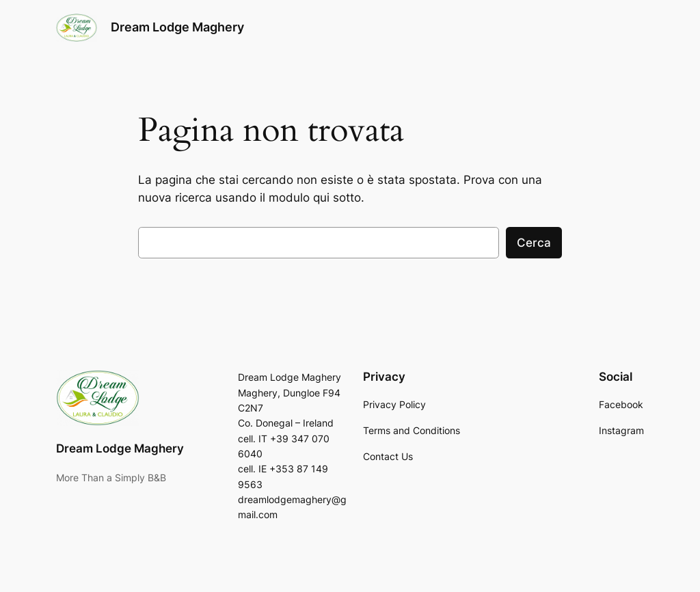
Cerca (534, 243)
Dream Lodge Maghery (177, 27)
